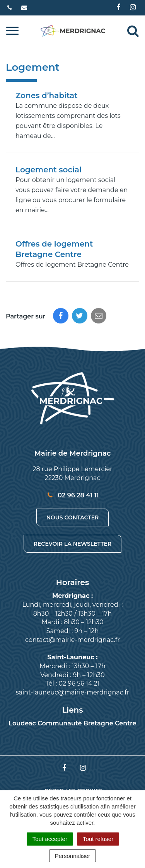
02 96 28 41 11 (72, 495)
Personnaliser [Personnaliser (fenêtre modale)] (73, 856)
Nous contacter (73, 517)
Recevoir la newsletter (72, 544)
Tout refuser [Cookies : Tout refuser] (98, 839)
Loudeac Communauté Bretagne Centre (72, 723)
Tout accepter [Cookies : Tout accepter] (50, 839)
